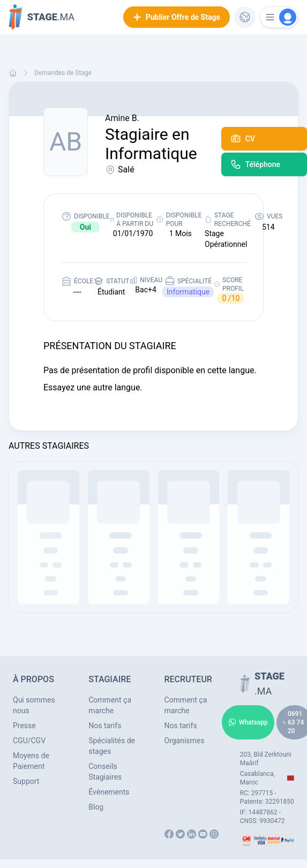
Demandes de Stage (63, 73)
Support (26, 781)
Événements (109, 792)
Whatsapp (248, 722)
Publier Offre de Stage (177, 17)
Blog (96, 807)
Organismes (185, 741)
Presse (24, 726)
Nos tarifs (105, 726)
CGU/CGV (29, 741)
